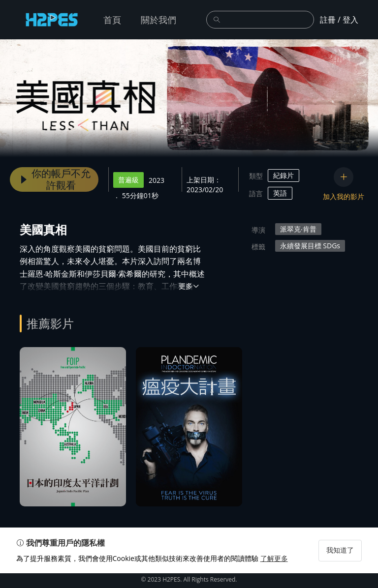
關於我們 (158, 20)
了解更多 (278, 573)
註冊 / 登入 (339, 20)
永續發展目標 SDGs (310, 246)
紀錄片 (283, 175)
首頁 (112, 20)
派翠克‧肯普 (298, 229)
